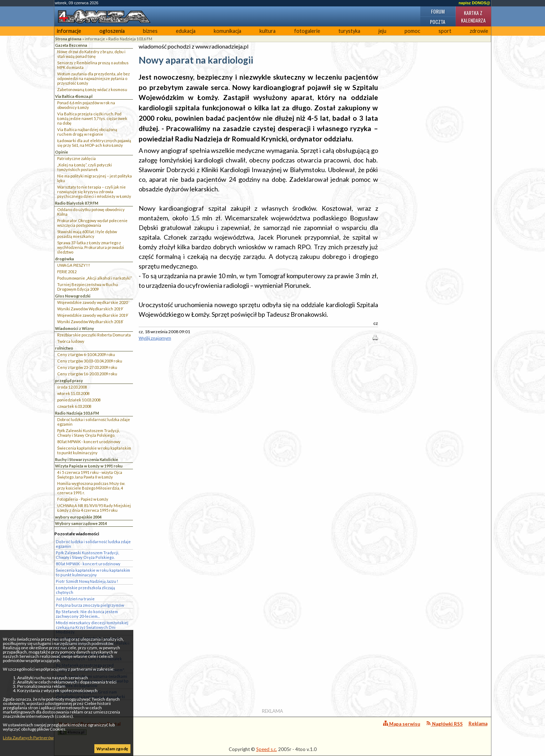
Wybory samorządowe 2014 (81, 523)
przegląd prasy (69, 380)
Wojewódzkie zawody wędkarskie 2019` (93, 315)
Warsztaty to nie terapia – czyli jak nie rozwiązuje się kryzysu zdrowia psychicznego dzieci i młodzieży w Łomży (94, 192)
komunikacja (227, 31)
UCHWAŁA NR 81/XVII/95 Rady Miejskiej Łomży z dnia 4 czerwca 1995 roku (94, 508)
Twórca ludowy (71, 341)
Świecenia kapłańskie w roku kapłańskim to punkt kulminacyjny (94, 450)
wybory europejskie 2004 (78, 517)
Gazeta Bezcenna (71, 45)
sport (445, 31)
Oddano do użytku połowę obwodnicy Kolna (91, 212)
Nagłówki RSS (444, 724)
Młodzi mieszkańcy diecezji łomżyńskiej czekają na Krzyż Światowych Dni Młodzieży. (92, 627)
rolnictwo (64, 348)
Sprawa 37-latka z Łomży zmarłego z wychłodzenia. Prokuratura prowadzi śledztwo (91, 247)
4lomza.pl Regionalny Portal (89, 728)
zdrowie (479, 31)
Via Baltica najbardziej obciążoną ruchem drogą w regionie (87, 132)
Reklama (478, 724)
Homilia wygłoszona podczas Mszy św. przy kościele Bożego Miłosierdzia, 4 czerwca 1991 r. (91, 488)
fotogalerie (307, 31)
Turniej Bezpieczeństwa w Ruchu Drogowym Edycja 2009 (88, 287)
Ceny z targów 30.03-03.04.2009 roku (90, 361)
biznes (150, 31)
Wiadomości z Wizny (75, 328)
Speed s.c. (267, 749)
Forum (438, 11)
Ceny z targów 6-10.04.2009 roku (86, 354)
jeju (382, 31)
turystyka (349, 31)
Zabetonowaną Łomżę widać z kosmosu (92, 89)
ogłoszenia (112, 31)
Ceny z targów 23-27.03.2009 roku (87, 367)
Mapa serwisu (402, 724)
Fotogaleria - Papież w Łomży (83, 499)
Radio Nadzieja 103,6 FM (130, 39)
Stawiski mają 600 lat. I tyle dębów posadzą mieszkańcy (87, 234)
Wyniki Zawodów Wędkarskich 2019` (90, 309)
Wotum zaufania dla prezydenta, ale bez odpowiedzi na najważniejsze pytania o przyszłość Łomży (93, 78)
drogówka (65, 259)
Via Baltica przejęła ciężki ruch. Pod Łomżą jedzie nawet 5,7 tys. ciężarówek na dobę (92, 118)
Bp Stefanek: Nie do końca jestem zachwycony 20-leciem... (87, 614)
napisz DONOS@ (474, 3)
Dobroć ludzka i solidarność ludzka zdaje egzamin (94, 422)
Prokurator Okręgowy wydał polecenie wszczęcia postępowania (92, 223)
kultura (267, 31)
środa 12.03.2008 (72, 387)
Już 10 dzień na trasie (75, 599)
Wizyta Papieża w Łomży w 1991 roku (89, 466)
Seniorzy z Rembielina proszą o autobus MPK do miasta (93, 65)
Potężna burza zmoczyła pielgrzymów (90, 605)
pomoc (412, 31)
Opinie (61, 152)
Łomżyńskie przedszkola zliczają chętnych (85, 590)
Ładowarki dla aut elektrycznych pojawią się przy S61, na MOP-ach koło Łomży (94, 143)
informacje (69, 31)
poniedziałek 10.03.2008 (79, 400)
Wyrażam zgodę (112, 749)
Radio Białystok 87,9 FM (77, 203)
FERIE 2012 (67, 272)
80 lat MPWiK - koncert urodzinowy (89, 442)
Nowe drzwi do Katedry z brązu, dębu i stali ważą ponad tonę (91, 54)
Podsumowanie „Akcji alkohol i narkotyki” (95, 278)
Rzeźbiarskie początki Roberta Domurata (94, 335)
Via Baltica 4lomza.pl (74, 96)
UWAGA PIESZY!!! (74, 265)
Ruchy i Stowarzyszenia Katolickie (86, 459)
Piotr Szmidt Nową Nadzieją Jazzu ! (87, 581)
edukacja (186, 31)
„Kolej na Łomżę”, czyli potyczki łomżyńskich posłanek (85, 167)
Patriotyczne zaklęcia (76, 158)
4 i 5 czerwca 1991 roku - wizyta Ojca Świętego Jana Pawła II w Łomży (90, 475)
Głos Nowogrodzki (73, 296)
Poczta (438, 22)
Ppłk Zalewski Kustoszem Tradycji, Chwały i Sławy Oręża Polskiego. (88, 433)
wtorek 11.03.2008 (73, 393)
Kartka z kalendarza (473, 16)
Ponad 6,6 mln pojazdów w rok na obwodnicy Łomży (86, 105)
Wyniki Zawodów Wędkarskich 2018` (90, 322)
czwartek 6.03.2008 (74, 406)
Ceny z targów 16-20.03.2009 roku (87, 374)
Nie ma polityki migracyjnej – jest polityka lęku (95, 178)
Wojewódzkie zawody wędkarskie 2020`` (93, 302)
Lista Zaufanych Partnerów (28, 738)
